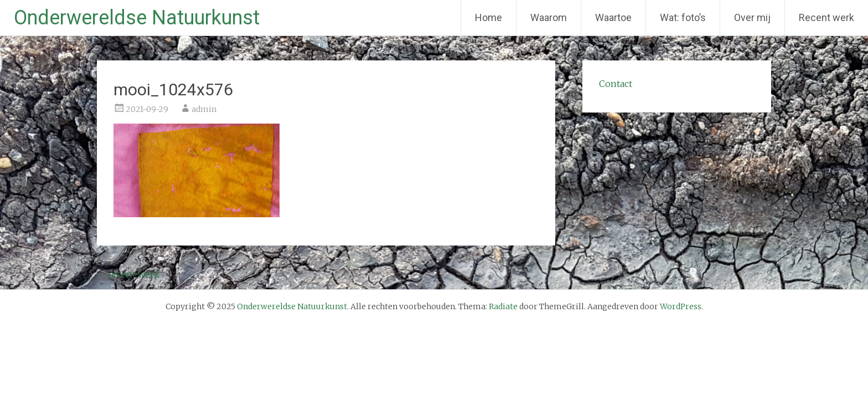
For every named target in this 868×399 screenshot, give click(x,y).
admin (204, 109)
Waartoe (613, 17)
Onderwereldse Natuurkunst (137, 18)
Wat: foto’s (683, 17)
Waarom (549, 17)
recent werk (128, 274)
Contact (616, 84)
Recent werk (826, 17)
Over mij (752, 17)
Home (489, 17)
